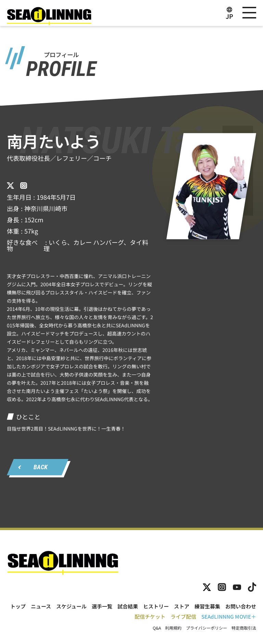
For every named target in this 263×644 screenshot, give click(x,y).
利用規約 (173, 628)
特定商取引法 (244, 628)
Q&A (157, 628)
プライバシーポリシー (206, 628)
